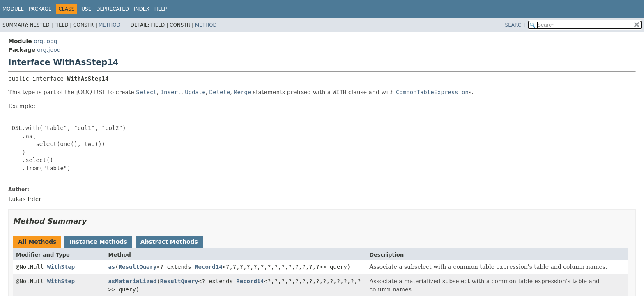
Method (109, 25)
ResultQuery (138, 267)
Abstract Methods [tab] (169, 242)
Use (86, 9)
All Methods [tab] (37, 242)
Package (40, 9)
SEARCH (515, 25)
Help (161, 9)
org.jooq (45, 41)
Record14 (208, 267)
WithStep (61, 267)
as (112, 267)
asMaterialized (132, 281)
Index (142, 9)
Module (13, 9)
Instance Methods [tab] (98, 242)
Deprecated (113, 9)
